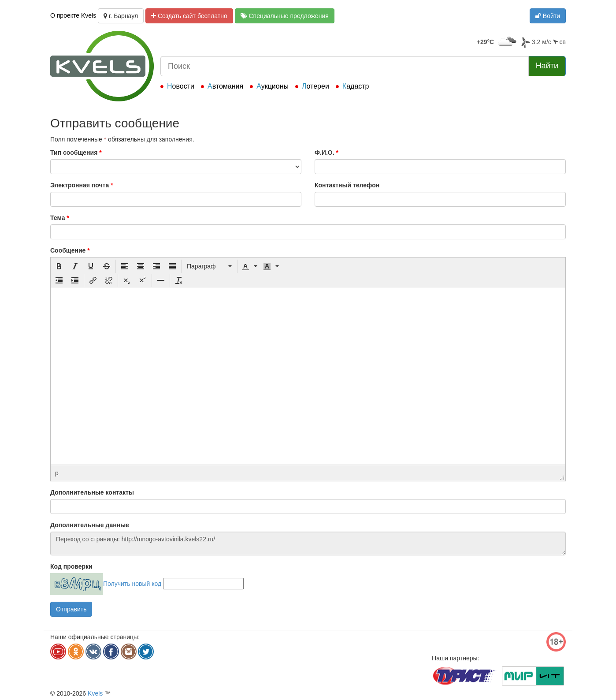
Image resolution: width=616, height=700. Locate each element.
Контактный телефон (347, 185)
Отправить (71, 609)
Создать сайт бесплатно (189, 16)
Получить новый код (132, 584)
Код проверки (71, 566)
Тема (60, 218)
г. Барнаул (121, 16)
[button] (59, 266)
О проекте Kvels (73, 15)
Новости (181, 86)
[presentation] (59, 266)
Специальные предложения (285, 16)
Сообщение (70, 250)
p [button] (57, 473)
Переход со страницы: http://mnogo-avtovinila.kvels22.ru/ (308, 544)
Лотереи (315, 86)
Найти (547, 66)
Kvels (95, 693)
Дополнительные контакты (92, 492)
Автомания (225, 86)
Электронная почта (82, 185)
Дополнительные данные (90, 525)
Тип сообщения (76, 153)
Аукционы (273, 86)
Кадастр (356, 86)
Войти (548, 16)
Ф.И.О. (327, 153)
